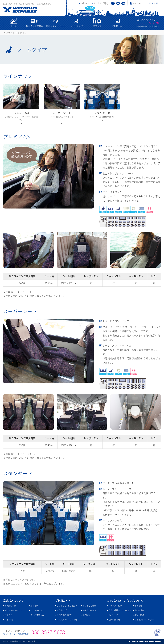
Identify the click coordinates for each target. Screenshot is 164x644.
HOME (7, 33)
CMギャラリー (115, 615)
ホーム (14, 26)
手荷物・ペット (89, 610)
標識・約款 (139, 615)
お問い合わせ (114, 620)
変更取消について (64, 615)
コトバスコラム (37, 615)
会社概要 (138, 606)
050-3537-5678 (147, 23)
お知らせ (85, 3)
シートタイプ (76, 26)
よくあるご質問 (101, 3)
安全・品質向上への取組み (120, 610)
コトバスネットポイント (67, 620)
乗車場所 (97, 26)
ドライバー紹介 (115, 606)
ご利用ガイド (118, 26)
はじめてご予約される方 (67, 606)
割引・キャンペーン (56, 26)
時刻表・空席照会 (35, 26)
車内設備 (86, 615)
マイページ (137, 3)
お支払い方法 (62, 610)
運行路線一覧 (10, 606)
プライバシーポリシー (144, 620)
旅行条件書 (139, 610)
